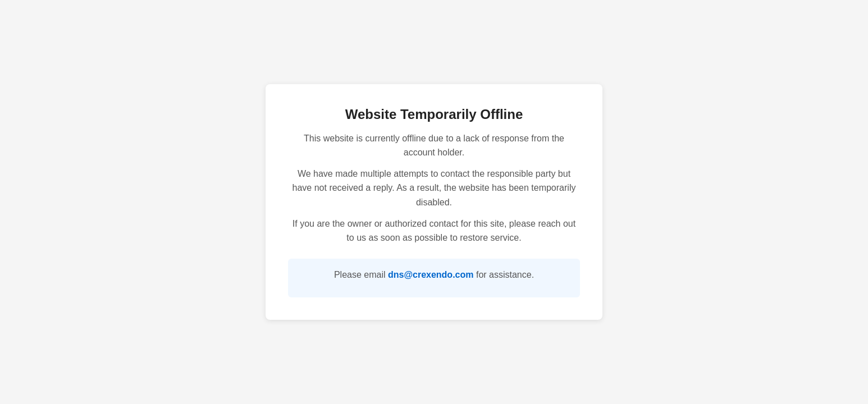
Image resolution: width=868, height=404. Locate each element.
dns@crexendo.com (431, 275)
